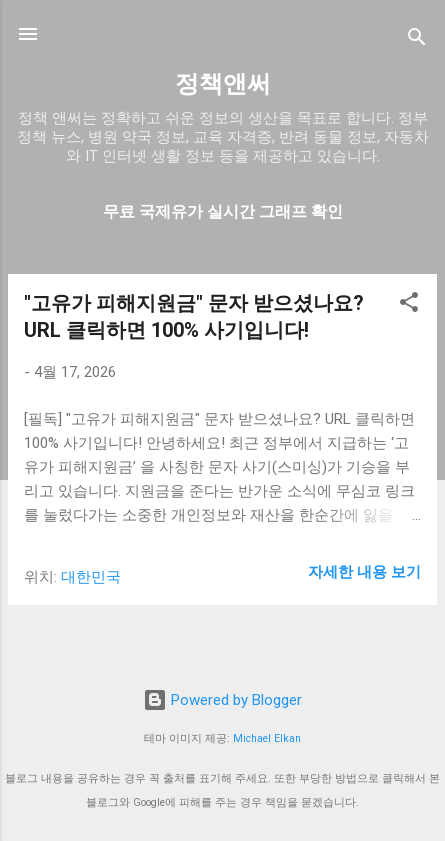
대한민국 (91, 577)
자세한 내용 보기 (364, 572)
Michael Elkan (267, 738)
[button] (409, 305)
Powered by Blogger (222, 700)
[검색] (417, 40)
